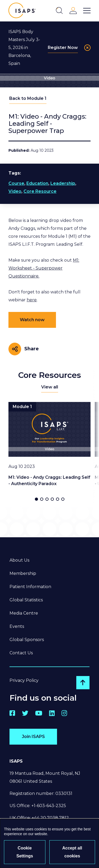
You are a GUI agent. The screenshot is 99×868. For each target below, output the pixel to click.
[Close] (87, 48)
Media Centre (24, 613)
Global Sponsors (27, 640)
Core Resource (40, 191)
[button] (36, 499)
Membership (23, 573)
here (32, 300)
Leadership (63, 183)
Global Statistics (26, 600)
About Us (19, 560)
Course (16, 183)
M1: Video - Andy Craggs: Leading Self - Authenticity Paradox (49, 480)
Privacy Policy (24, 680)
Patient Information (30, 587)
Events (17, 626)
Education (37, 183)
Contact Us (21, 653)
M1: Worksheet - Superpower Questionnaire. (44, 268)
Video (15, 191)
